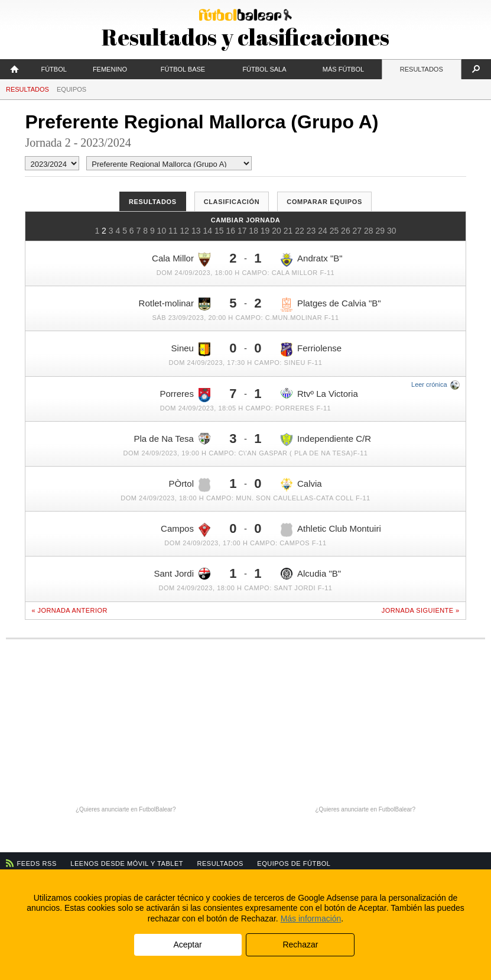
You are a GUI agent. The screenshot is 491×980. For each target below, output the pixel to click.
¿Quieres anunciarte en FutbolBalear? (126, 809)
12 (185, 231)
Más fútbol (343, 69)
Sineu (191, 350)
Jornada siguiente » (421, 610)
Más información (311, 918)
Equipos (71, 89)
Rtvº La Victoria (319, 394)
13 (196, 231)
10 (162, 231)
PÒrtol (189, 485)
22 (300, 231)
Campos (186, 530)
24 (323, 231)
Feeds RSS (37, 863)
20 (277, 231)
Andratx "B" (312, 260)
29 (381, 231)
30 (392, 231)
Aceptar (187, 945)
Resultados (422, 69)
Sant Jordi (182, 574)
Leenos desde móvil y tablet (127, 863)
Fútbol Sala (264, 69)
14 (207, 231)
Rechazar (300, 945)
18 (253, 231)
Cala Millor (181, 260)
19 (265, 231)
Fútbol (53, 69)
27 (357, 231)
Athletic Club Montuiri (331, 530)
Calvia (301, 485)
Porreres (185, 395)
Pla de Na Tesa (172, 439)
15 (219, 231)
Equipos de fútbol (294, 863)
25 (334, 231)
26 (346, 231)
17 (242, 231)
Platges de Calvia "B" (331, 305)
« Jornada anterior (69, 610)
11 (173, 231)
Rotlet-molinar (175, 304)
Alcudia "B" (311, 574)
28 (369, 231)
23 (311, 231)
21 (288, 231)
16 (230, 231)
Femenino (110, 69)
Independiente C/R (326, 439)
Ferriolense (311, 350)
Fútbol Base (183, 69)
